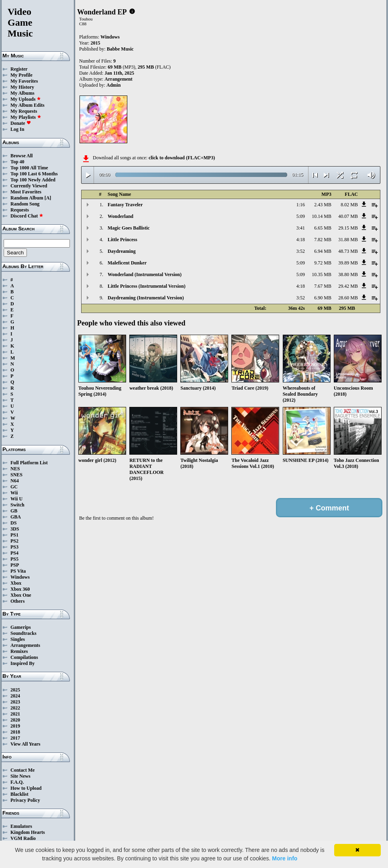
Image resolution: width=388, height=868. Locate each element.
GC (14, 487)
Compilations (24, 657)
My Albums (22, 93)
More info (285, 858)
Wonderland (120, 216)
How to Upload (26, 788)
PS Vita (18, 571)
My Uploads (26, 99)
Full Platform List (29, 463)
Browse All (21, 156)
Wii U (16, 499)
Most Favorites (26, 192)
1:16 (301, 205)
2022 (15, 708)
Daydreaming (122, 251)
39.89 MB (348, 263)
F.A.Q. (17, 782)
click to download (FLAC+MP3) (182, 158)
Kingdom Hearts (28, 832)
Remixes (19, 651)
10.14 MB (322, 216)
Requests (20, 210)
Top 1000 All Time (29, 168)
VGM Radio (23, 838)
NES (15, 469)
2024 (15, 696)
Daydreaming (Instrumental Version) (146, 298)
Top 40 (17, 162)
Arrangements (25, 645)
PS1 (14, 535)
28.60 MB (348, 298)
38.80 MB (348, 274)
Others (17, 601)
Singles (18, 639)
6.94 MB (323, 251)
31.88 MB (348, 240)
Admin (113, 85)
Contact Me (22, 770)
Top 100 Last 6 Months (34, 174)
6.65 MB (323, 228)
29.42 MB (348, 286)
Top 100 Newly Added (33, 180)
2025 (15, 690)
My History (22, 87)
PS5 (14, 559)
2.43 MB (323, 205)
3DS (15, 529)
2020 (15, 720)
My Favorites (24, 81)
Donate (21, 123)
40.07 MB (348, 216)
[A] (48, 198)
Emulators (21, 826)
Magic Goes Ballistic (129, 228)
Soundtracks (23, 633)
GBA (16, 517)
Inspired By (22, 663)
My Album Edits (28, 105)
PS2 (14, 541)
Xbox (16, 583)
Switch (17, 505)
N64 (15, 481)
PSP (15, 565)
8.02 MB (349, 205)
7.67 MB (323, 286)
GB (14, 511)
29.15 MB (348, 228)
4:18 (301, 240)
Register (19, 69)
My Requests (24, 111)
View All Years (25, 744)
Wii (14, 493)
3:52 (301, 251)
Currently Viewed (29, 186)
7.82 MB (323, 240)
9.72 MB (323, 263)
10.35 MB (322, 274)
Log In (17, 129)
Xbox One (21, 595)
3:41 (301, 228)
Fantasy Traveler (125, 205)
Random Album (27, 198)
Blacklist (19, 794)
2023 (15, 702)
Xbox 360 (20, 589)
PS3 (14, 547)
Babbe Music (120, 49)
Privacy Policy (25, 800)
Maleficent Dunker (127, 263)
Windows (20, 577)
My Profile (21, 75)
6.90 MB (323, 298)
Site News (20, 776)
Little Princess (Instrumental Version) (147, 286)
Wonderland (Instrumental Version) (145, 274)
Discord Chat (27, 216)
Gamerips (21, 627)
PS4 (14, 553)
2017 (15, 738)
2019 (15, 726)
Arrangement (118, 79)
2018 (15, 732)
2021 (15, 714)
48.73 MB (348, 251)
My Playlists (26, 117)
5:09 (301, 216)
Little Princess (123, 240)
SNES (16, 475)
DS (13, 523)
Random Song (25, 204)
